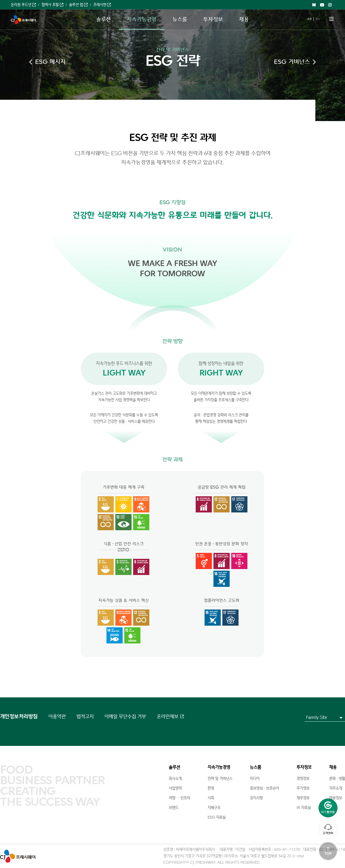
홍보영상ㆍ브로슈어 (264, 788)
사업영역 (175, 788)
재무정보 (303, 798)
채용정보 (336, 798)
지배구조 (214, 808)
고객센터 (328, 829)
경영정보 (303, 779)
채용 (244, 19)
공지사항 (256, 798)
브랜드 (174, 808)
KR (309, 19)
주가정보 (303, 788)
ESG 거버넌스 (292, 62)
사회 (211, 798)
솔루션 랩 (76, 5)
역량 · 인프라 (179, 798)
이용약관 (57, 717)
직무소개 (336, 788)
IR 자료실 (304, 808)
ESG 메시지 (50, 62)
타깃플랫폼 (328, 807)
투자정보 (213, 19)
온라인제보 (168, 717)
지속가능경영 (142, 19)
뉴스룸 (180, 19)
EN (318, 19)
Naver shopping (314, 5)
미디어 (255, 779)
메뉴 (332, 19)
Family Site (316, 717)
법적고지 (85, 717)
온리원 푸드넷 (21, 5)
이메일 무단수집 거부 (125, 717)
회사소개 (175, 779)
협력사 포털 (50, 5)
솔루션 (103, 19)
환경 (211, 788)
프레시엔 (100, 5)
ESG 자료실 (217, 817)
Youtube (322, 5)
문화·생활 (337, 779)
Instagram (330, 5)
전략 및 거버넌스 (172, 50)
